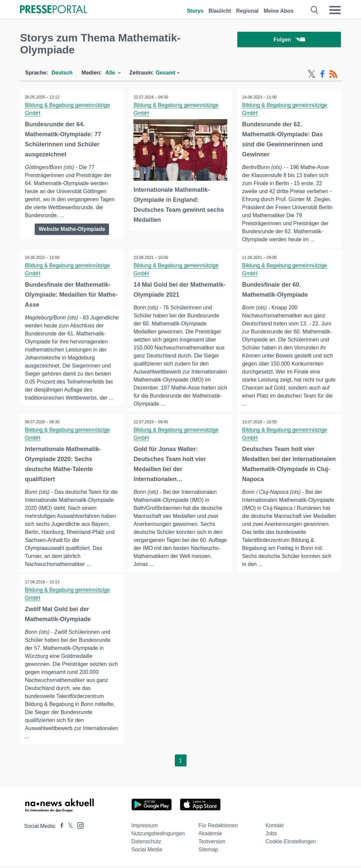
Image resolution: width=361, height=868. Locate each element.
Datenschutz (146, 844)
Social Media (147, 852)
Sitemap (208, 852)
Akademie (210, 836)
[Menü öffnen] (335, 10)
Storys (195, 11)
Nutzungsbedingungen (158, 836)
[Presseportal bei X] (68, 828)
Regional (247, 11)
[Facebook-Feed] (322, 74)
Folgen (289, 40)
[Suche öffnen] (315, 10)
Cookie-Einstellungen (291, 844)
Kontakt (274, 828)
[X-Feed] (312, 74)
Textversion (212, 844)
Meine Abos (279, 11)
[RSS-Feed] (333, 74)
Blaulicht (220, 11)
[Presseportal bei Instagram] (78, 827)
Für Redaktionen (218, 828)
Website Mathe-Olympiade (72, 229)
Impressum (145, 828)
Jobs (271, 836)
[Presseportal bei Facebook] (60, 828)
